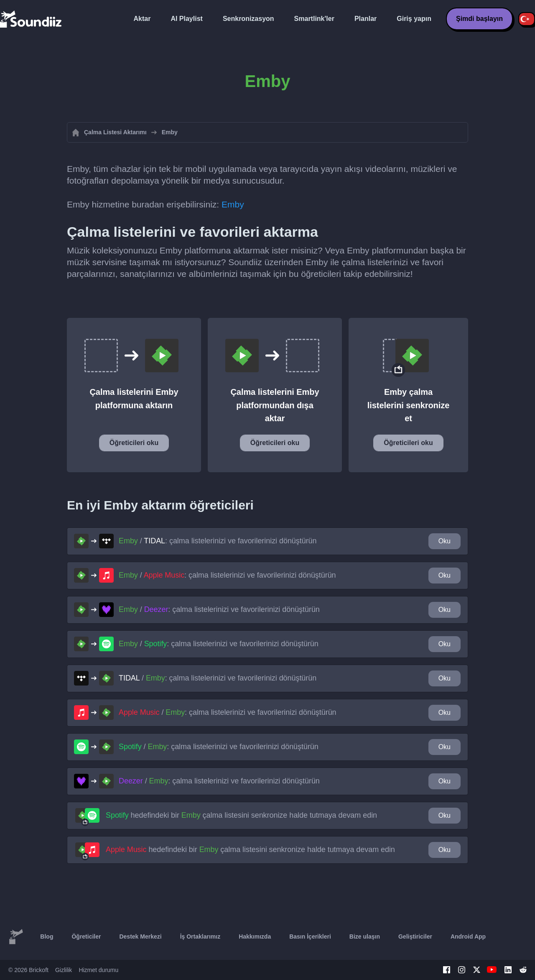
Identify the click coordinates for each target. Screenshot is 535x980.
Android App (468, 937)
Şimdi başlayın (479, 19)
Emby (233, 204)
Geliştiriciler (415, 937)
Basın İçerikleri (310, 937)
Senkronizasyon (248, 19)
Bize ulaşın (365, 937)
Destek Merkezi (140, 937)
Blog (47, 937)
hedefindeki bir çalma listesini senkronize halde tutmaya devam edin (241, 815)
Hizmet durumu (98, 970)
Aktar (142, 19)
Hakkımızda (255, 937)
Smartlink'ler (314, 19)
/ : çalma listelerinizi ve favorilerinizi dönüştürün (218, 541)
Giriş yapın (414, 19)
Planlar (366, 19)
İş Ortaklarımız (200, 937)
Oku (445, 541)
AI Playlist (186, 19)
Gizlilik (64, 970)
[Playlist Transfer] (31, 19)
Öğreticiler (86, 937)
